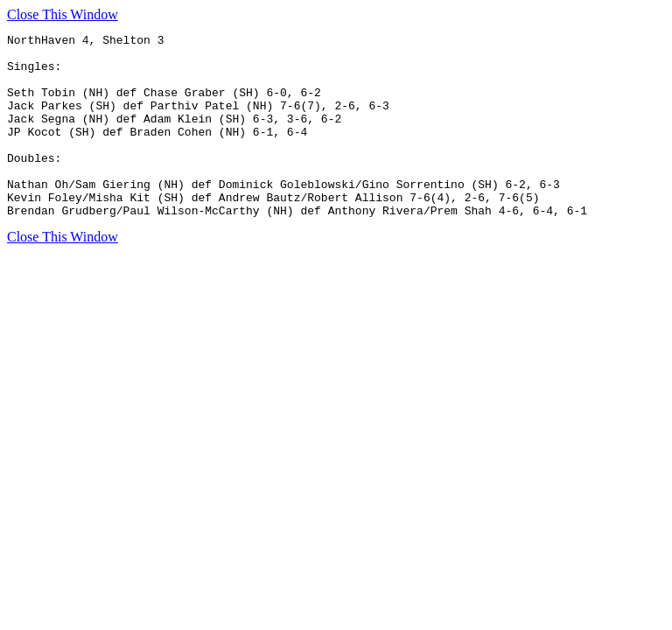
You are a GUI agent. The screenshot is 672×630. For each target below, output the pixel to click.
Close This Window (63, 14)
